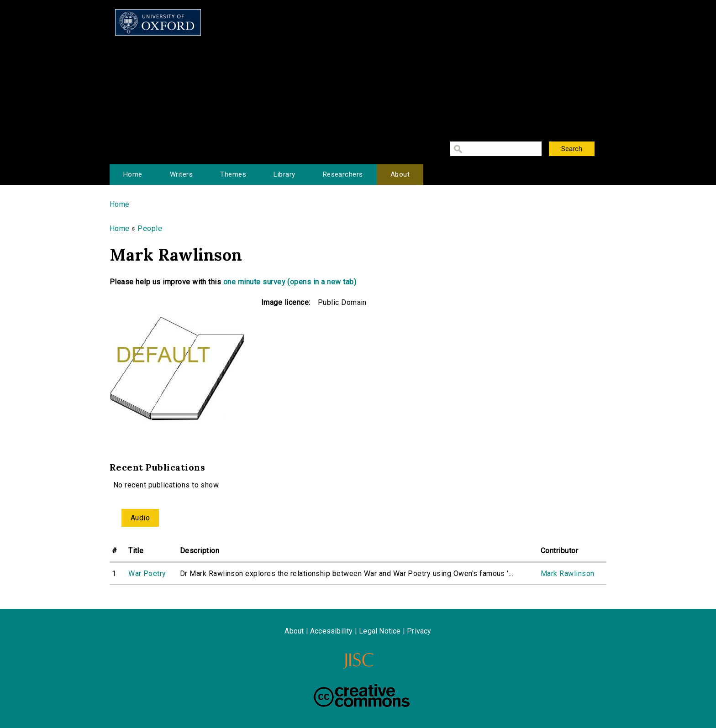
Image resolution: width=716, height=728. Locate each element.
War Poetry (147, 573)
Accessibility (332, 631)
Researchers (343, 174)
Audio (140, 518)
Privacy (419, 631)
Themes (233, 174)
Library (284, 174)
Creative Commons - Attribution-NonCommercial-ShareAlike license (362, 696)
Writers (181, 174)
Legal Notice (380, 631)
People (150, 228)
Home (133, 174)
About (400, 174)
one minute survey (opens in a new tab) (290, 282)
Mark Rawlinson (568, 573)
